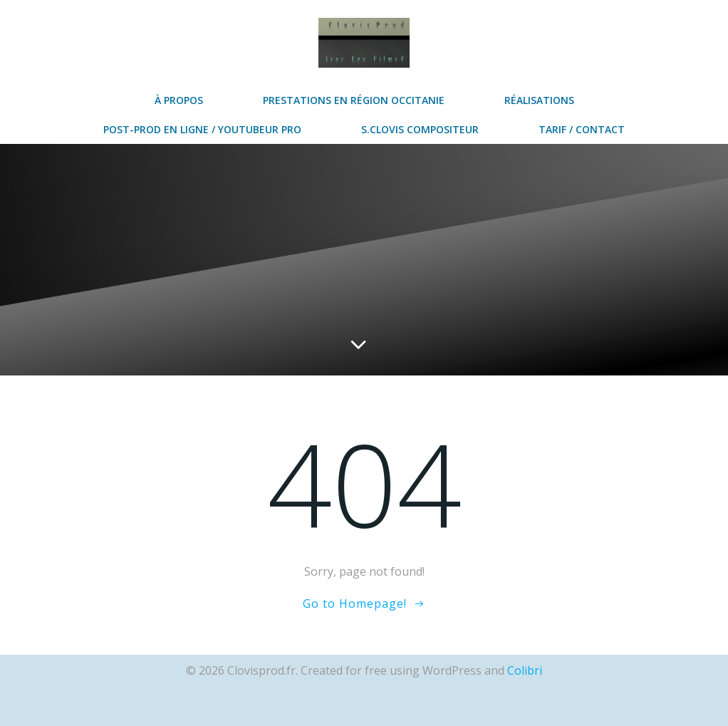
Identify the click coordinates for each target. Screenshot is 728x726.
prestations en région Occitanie (354, 100)
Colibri (525, 670)
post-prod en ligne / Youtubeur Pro (202, 129)
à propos (179, 100)
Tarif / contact (582, 129)
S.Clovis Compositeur (420, 129)
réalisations (539, 100)
